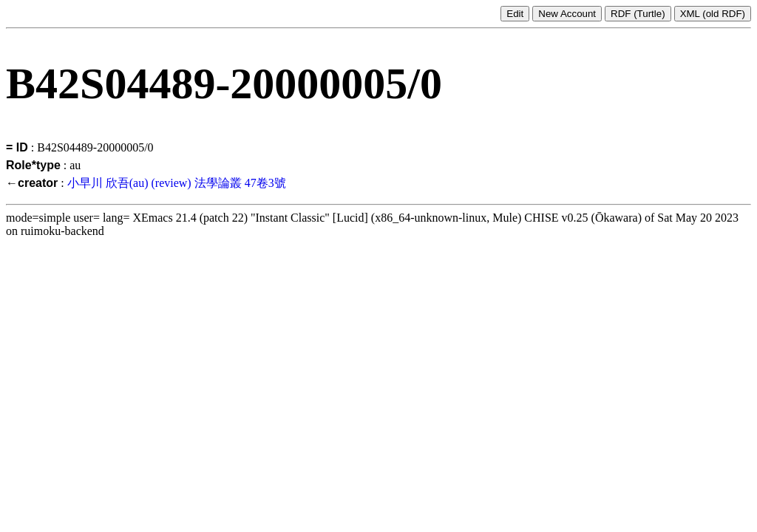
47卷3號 (265, 183)
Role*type (33, 165)
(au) (139, 183)
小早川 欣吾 (98, 183)
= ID (17, 147)
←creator (32, 183)
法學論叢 (218, 183)
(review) (171, 183)
